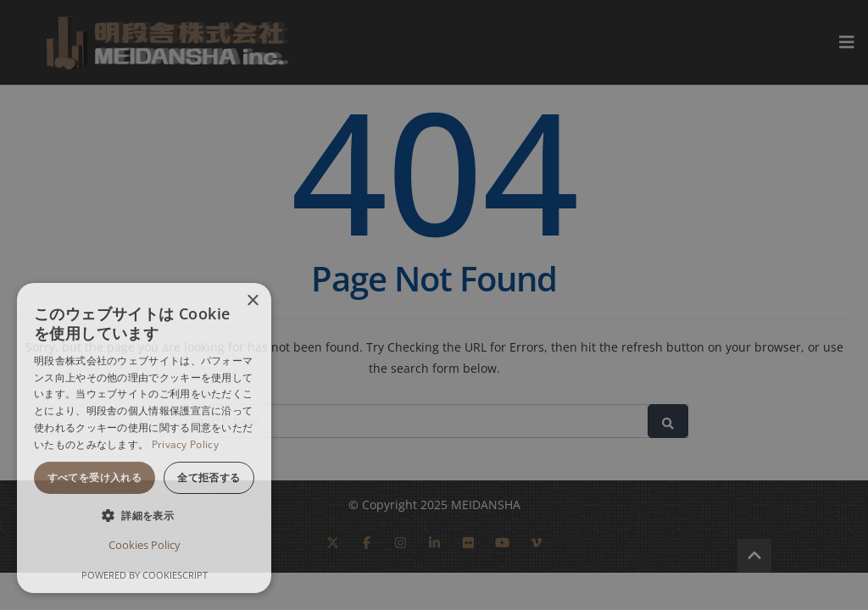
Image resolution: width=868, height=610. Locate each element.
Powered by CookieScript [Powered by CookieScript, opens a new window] (145, 575)
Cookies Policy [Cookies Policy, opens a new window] (145, 545)
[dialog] (144, 438)
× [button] (252, 301)
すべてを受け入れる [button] (95, 477)
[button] (144, 516)
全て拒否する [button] (209, 477)
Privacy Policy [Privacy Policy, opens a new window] (185, 444)
